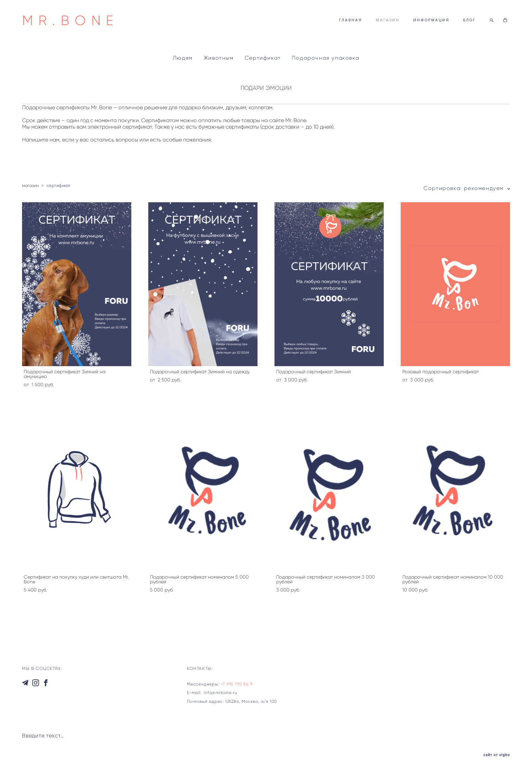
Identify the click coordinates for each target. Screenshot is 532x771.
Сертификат (263, 58)
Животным (219, 58)
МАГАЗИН (388, 20)
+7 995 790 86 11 (237, 684)
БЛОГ (470, 20)
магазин (30, 185)
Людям (183, 58)
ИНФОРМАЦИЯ (431, 20)
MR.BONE (70, 20)
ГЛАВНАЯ (351, 20)
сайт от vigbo (497, 755)
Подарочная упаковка (326, 58)
